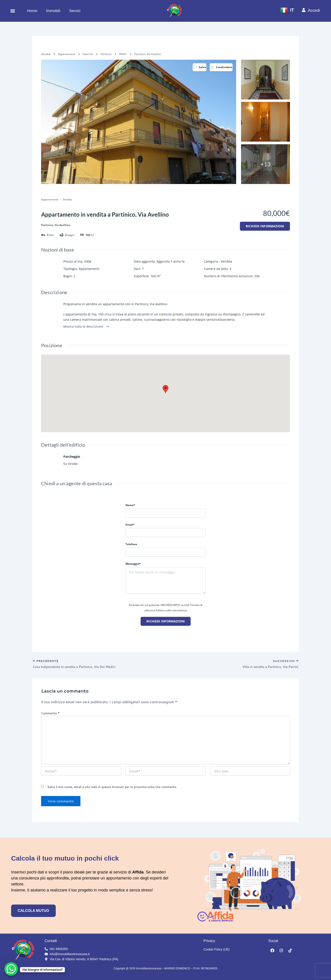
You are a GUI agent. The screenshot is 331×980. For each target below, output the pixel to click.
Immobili (53, 11)
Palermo (88, 54)
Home (32, 11)
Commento (50, 714)
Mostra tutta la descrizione (87, 326)
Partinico (106, 54)
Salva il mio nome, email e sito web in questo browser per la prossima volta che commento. (112, 788)
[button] (13, 11)
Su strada (70, 464)
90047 (123, 54)
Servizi (75, 11)
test (167, 314)
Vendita (46, 54)
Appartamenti (67, 54)
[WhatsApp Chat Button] (11, 969)
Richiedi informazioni (265, 226)
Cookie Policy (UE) (216, 949)
